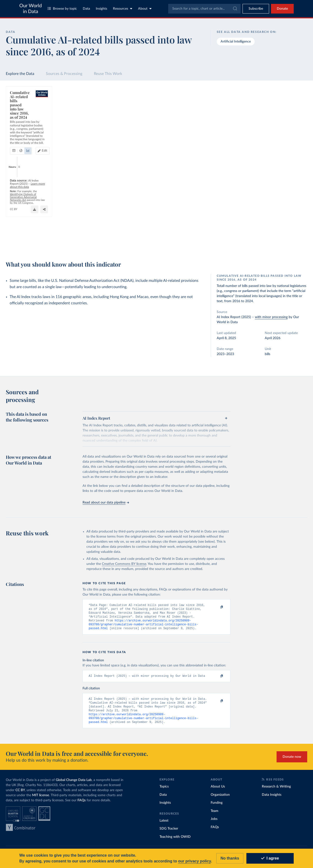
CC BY (69, 245)
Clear (298, 127)
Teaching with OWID (175, 840)
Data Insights (272, 798)
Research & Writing (276, 790)
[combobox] (204, 9)
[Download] (205, 243)
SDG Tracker (169, 832)
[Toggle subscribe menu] (256, 9)
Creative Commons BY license (124, 564)
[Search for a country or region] (269, 106)
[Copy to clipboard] (217, 607)
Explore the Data (20, 74)
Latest (164, 824)
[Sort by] (265, 117)
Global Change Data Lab (74, 784)
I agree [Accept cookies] (270, 858)
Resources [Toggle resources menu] (123, 9)
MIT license (41, 799)
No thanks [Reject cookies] (230, 858)
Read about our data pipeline (106, 503)
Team (215, 814)
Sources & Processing (64, 74)
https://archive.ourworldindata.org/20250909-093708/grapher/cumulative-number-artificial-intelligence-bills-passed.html (143, 626)
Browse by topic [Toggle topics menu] (62, 9)
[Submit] (235, 9)
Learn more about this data (83, 236)
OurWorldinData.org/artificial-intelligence (36, 245)
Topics (164, 790)
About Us (218, 790)
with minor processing (271, 317)
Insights (101, 9)
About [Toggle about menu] (145, 9)
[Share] (214, 243)
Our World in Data (31, 9)
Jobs (214, 823)
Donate (282, 9)
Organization (220, 798)
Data (86, 9)
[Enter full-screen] (224, 243)
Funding (217, 806)
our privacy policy (195, 861)
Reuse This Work (108, 74)
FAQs (82, 804)
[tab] (20, 116)
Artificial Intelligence (236, 42)
